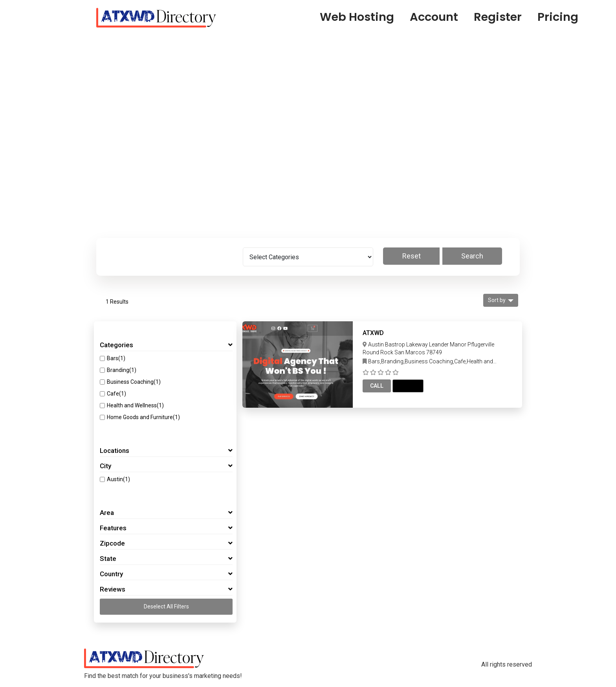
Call (377, 386)
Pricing (558, 17)
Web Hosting (357, 17)
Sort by (497, 300)
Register (498, 17)
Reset (412, 256)
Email (408, 386)
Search (472, 256)
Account (434, 17)
